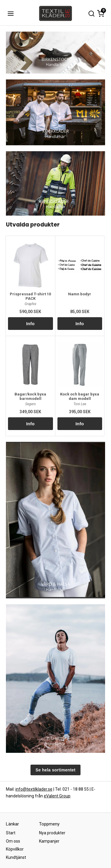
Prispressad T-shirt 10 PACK (30, 296)
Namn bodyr (80, 294)
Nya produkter (52, 833)
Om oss (13, 841)
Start (11, 833)
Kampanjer (49, 841)
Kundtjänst (16, 857)
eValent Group (57, 796)
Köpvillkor (15, 849)
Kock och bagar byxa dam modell (80, 396)
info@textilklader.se (34, 789)
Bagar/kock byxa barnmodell (30, 396)
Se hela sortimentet (55, 770)
